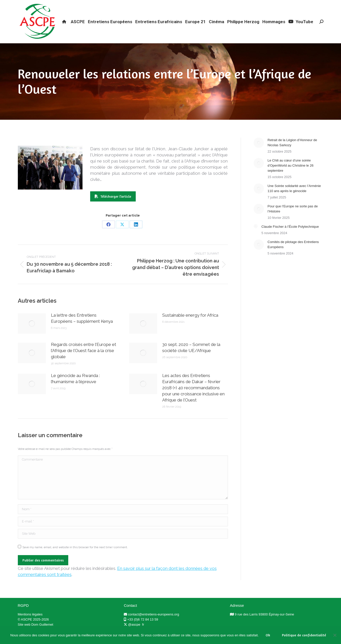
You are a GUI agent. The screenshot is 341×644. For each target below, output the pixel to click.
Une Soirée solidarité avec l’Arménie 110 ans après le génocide (294, 198)
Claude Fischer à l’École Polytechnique (290, 236)
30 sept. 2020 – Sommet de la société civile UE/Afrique (191, 357)
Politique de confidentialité (304, 635)
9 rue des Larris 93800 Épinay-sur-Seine (264, 623)
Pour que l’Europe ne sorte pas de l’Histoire (293, 218)
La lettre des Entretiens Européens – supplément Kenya (82, 327)
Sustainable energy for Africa (190, 324)
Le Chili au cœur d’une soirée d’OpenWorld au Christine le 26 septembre (291, 175)
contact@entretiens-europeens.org (154, 623)
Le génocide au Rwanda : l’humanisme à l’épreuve (75, 388)
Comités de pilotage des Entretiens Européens (293, 254)
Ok (268, 635)
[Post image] (32, 333)
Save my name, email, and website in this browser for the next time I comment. (75, 556)
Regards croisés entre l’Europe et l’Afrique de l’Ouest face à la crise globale (84, 360)
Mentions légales (30, 623)
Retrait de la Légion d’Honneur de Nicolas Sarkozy (292, 152)
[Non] (335, 635)
